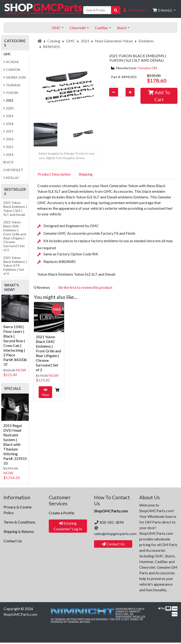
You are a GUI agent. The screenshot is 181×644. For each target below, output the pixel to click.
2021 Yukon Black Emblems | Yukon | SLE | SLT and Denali (15, 208)
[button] (136, 10)
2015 (8, 147)
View (45, 392)
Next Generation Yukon (114, 41)
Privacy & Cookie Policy (18, 510)
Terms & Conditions (19, 522)
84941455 (52, 46)
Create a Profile (62, 513)
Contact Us (13, 541)
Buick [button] (122, 28)
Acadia (11, 62)
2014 (8, 155)
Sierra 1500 (14, 77)
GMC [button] (56, 28)
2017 (8, 131)
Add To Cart (159, 96)
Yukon (11, 93)
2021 (85, 41)
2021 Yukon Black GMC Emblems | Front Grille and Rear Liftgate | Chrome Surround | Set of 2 (48, 353)
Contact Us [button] (113, 544)
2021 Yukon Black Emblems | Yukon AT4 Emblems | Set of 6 (15, 266)
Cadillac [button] (102, 28)
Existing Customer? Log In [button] (68, 526)
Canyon (12, 70)
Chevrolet (13, 170)
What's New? (12, 287)
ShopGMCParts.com (20, 614)
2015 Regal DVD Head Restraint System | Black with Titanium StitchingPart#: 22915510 (15, 444)
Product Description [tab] (54, 174)
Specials (12, 388)
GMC (71, 41)
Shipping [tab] (86, 174)
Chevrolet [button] (78, 28)
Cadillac (11, 178)
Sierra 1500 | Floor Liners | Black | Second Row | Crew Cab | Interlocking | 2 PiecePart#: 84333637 (15, 345)
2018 (8, 124)
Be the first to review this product (85, 287)
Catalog (54, 41)
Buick (8, 162)
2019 (8, 116)
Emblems (146, 41)
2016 (8, 139)
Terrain (12, 85)
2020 (8, 108)
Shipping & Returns (19, 531)
